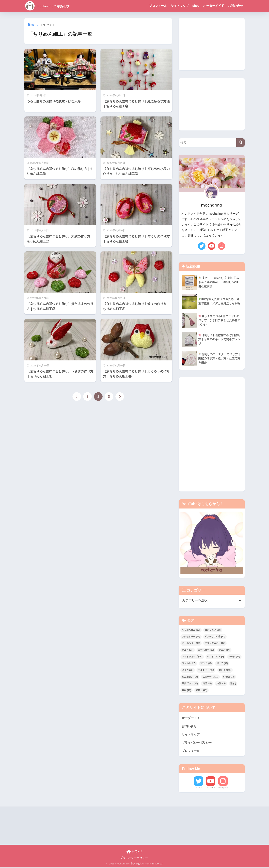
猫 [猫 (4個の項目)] (233, 683)
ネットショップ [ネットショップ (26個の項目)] (192, 657)
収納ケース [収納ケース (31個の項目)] (210, 677)
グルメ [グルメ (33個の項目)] (188, 650)
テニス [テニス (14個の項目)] (224, 650)
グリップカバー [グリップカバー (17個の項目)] (215, 643)
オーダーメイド (214, 6)
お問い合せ (235, 6)
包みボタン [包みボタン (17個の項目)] (190, 677)
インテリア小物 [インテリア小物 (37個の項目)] (215, 637)
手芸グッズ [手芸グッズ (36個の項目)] (190, 683)
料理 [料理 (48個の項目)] (207, 683)
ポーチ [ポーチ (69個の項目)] (222, 663)
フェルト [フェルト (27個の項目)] (189, 663)
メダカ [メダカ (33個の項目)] (188, 670)
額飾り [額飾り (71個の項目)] (201, 690)
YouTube (211, 788)
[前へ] (77, 397)
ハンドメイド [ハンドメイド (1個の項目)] (215, 657)
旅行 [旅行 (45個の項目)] (221, 683)
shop (196, 6)
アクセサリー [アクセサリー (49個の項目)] (191, 637)
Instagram (223, 788)
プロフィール (158, 6)
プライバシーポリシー (198, 743)
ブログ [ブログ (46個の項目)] (206, 663)
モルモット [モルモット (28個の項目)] (206, 670)
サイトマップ (180, 6)
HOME (134, 852)
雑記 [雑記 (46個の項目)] (187, 690)
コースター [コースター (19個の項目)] (206, 650)
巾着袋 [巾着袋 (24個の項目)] (229, 677)
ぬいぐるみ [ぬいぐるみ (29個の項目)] (213, 630)
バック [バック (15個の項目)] (234, 657)
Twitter (199, 788)
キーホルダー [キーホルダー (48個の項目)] (191, 643)
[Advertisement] (212, 44)
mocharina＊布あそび (55, 6)
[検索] (241, 143)
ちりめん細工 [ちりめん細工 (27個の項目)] (191, 630)
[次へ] (120, 397)
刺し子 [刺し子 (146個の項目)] (225, 670)
